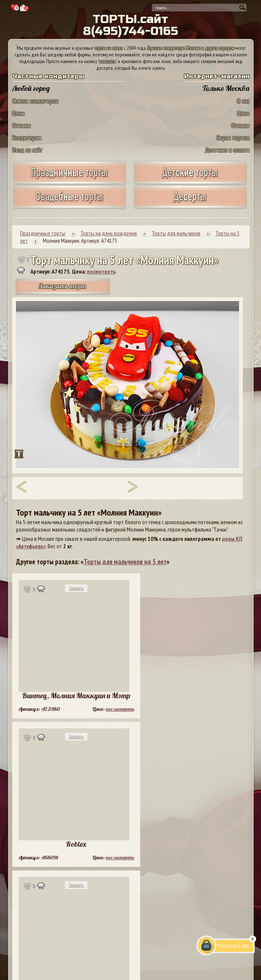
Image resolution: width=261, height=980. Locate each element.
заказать (107, 61)
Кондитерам (27, 138)
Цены (18, 113)
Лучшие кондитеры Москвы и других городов (191, 48)
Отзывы (21, 125)
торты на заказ (109, 48)
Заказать (76, 588)
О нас (243, 101)
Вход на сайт (28, 150)
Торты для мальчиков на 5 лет (125, 562)
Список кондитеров (35, 101)
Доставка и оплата (227, 150)
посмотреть (101, 271)
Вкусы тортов (233, 138)
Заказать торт (62, 286)
